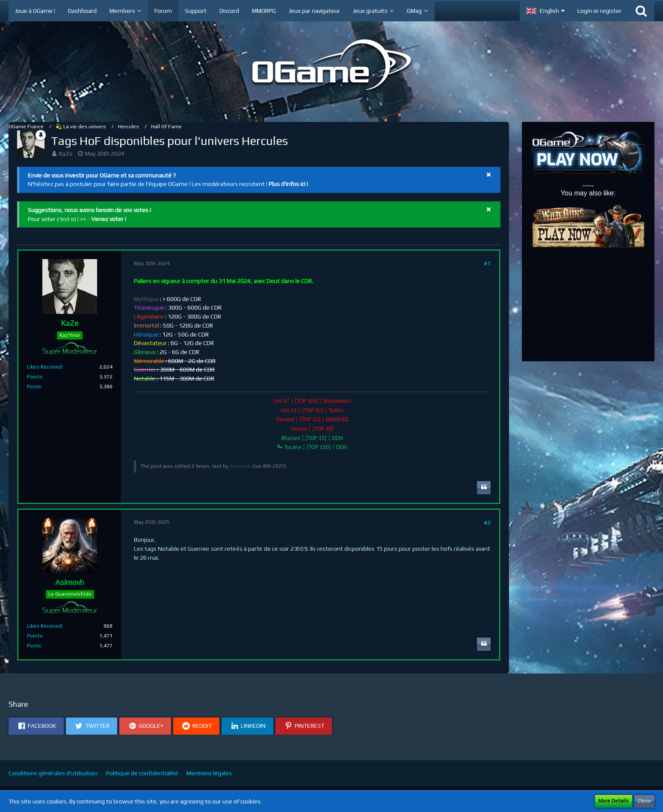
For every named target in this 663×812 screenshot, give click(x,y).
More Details (614, 801)
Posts (34, 387)
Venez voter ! (109, 219)
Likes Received (44, 367)
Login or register (599, 11)
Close (644, 801)
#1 (487, 263)
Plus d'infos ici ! (288, 184)
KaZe (66, 154)
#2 (487, 523)
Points (35, 377)
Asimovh (240, 466)
